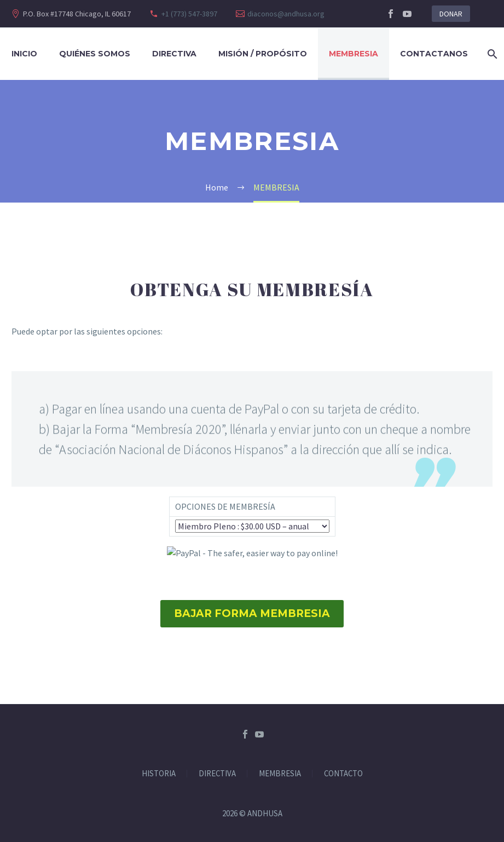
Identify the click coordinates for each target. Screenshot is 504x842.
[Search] (490, 54)
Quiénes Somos (95, 54)
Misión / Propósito (263, 54)
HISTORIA (159, 774)
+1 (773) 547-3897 (189, 14)
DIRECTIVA (174, 54)
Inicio (24, 54)
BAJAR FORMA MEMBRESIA (252, 613)
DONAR (451, 14)
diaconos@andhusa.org (286, 14)
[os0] (252, 526)
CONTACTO (343, 774)
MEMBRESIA (280, 774)
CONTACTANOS (434, 54)
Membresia (354, 54)
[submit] (252, 553)
